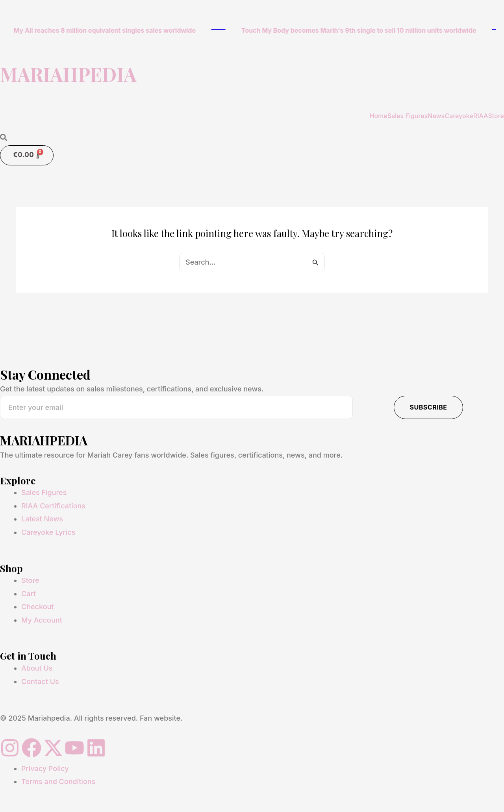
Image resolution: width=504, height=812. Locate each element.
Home (378, 116)
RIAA (481, 116)
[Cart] (27, 155)
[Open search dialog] (4, 138)
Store (496, 116)
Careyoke (459, 116)
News (436, 116)
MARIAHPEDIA (68, 74)
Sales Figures (408, 116)
